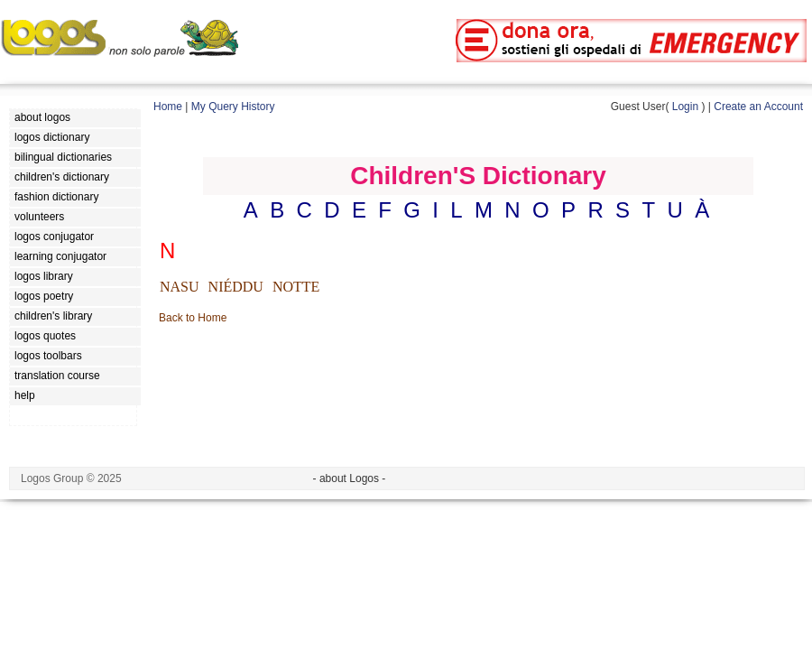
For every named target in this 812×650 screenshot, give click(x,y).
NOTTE (296, 287)
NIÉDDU (236, 287)
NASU (180, 287)
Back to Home (193, 318)
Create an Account (758, 107)
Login (685, 107)
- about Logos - (350, 478)
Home (168, 107)
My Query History (233, 107)
